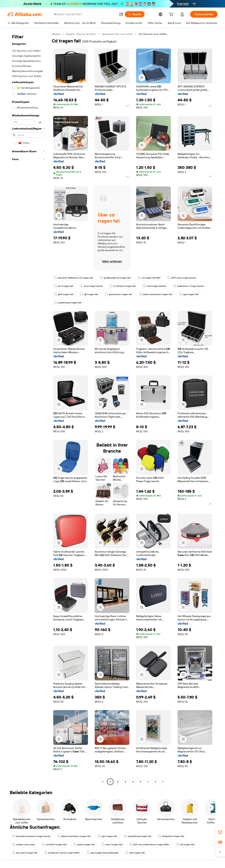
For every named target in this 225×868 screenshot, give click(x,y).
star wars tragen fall (25, 853)
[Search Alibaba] (85, 14)
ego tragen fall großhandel (103, 853)
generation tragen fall (119, 294)
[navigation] (28, 408)
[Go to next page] (163, 782)
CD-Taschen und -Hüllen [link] (153, 34)
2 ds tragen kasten (154, 286)
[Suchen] (135, 14)
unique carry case (24, 845)
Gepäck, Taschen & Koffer (81, 34)
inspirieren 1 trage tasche (189, 286)
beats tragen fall (84, 845)
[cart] (172, 15)
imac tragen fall (112, 845)
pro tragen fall (64, 286)
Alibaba (56, 34)
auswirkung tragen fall (68, 303)
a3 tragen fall (185, 845)
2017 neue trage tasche (182, 278)
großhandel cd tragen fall (115, 278)
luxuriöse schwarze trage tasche (31, 836)
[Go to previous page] (103, 782)
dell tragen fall (135, 853)
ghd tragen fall (64, 294)
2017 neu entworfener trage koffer (149, 845)
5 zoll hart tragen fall (123, 286)
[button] (121, 14)
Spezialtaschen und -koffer (117, 34)
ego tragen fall (189, 294)
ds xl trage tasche (91, 286)
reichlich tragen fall (54, 845)
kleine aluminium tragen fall (156, 294)
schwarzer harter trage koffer (62, 853)
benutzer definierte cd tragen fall (74, 278)
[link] (220, 832)
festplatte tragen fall (171, 836)
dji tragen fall (89, 294)
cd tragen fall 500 (149, 278)
